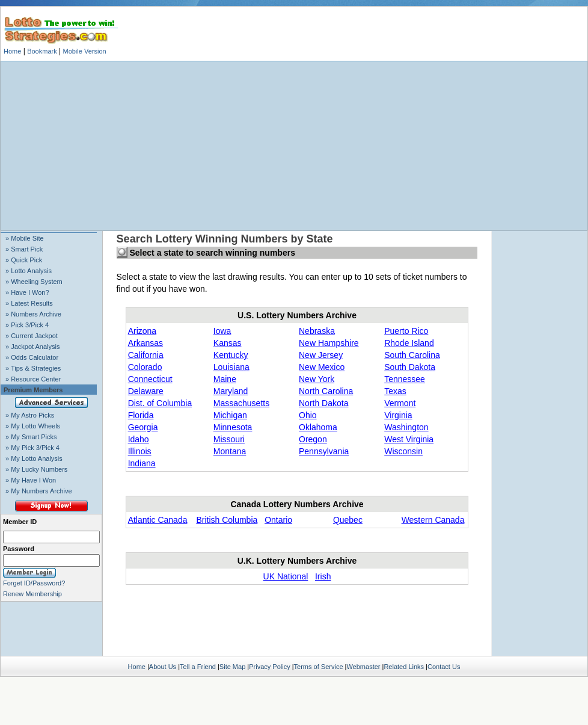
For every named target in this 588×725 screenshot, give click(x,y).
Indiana (142, 463)
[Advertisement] (294, 146)
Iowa (222, 331)
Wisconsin (403, 451)
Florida (141, 415)
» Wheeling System (34, 282)
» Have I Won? (27, 292)
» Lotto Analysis (29, 271)
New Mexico (322, 367)
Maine (225, 379)
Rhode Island (409, 343)
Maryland (231, 391)
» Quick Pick (24, 260)
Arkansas (145, 343)
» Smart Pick (24, 249)
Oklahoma (318, 427)
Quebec (348, 520)
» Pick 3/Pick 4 (27, 325)
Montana (230, 451)
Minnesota (233, 427)
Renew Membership (32, 594)
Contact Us (444, 667)
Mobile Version (84, 51)
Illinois (140, 451)
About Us (163, 667)
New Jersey (321, 355)
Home (12, 51)
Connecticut (150, 379)
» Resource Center (33, 379)
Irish (323, 576)
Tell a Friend (198, 667)
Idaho (139, 439)
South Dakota (410, 367)
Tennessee (405, 379)
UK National (286, 576)
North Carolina (326, 391)
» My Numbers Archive (39, 491)
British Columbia (227, 520)
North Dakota (323, 403)
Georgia (143, 427)
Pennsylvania (324, 451)
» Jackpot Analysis (33, 347)
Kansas (228, 343)
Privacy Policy (269, 667)
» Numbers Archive (33, 314)
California (146, 355)
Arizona (142, 331)
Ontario (278, 520)
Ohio (308, 415)
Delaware (146, 391)
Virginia (398, 415)
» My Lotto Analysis (34, 458)
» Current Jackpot (32, 336)
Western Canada (433, 520)
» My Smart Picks (31, 437)
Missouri (229, 439)
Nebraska (317, 331)
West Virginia (409, 439)
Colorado (145, 367)
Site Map (232, 667)
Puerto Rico (406, 331)
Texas (395, 391)
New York (317, 379)
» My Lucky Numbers (36, 469)
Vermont (400, 403)
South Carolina (412, 355)
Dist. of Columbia (160, 403)
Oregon (313, 439)
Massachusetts (241, 403)
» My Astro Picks (30, 415)
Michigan (230, 415)
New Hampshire (329, 343)
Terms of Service (319, 667)
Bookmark (42, 51)
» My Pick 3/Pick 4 (32, 448)
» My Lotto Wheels (33, 426)
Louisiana (231, 367)
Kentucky (231, 355)
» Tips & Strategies (33, 368)
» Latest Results (29, 303)
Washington (406, 427)
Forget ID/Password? (34, 583)
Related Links (404, 667)
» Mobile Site (25, 238)
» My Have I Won (31, 480)
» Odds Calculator (32, 357)
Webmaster (363, 667)
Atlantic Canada (158, 520)
